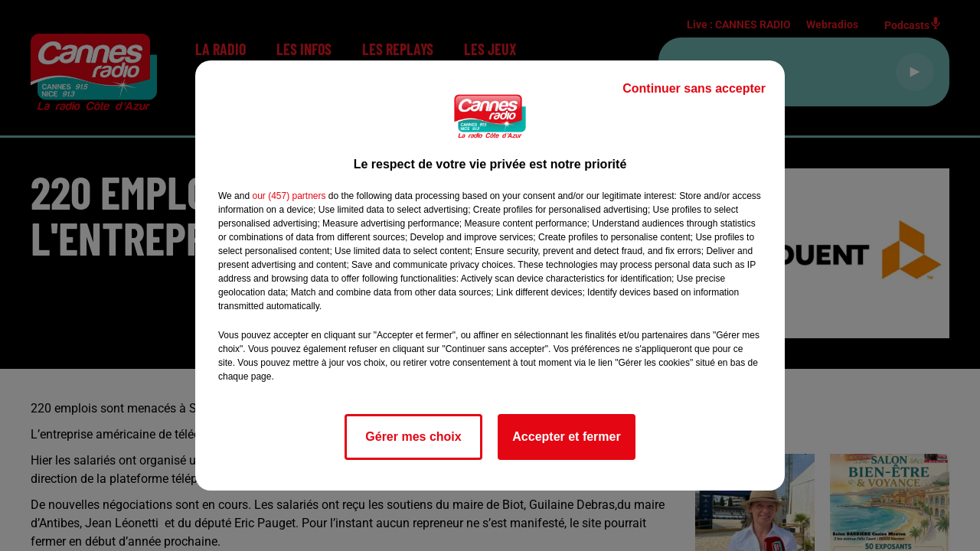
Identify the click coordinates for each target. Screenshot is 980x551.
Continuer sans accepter (694, 88)
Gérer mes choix (413, 437)
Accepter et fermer (566, 437)
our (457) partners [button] (289, 196)
